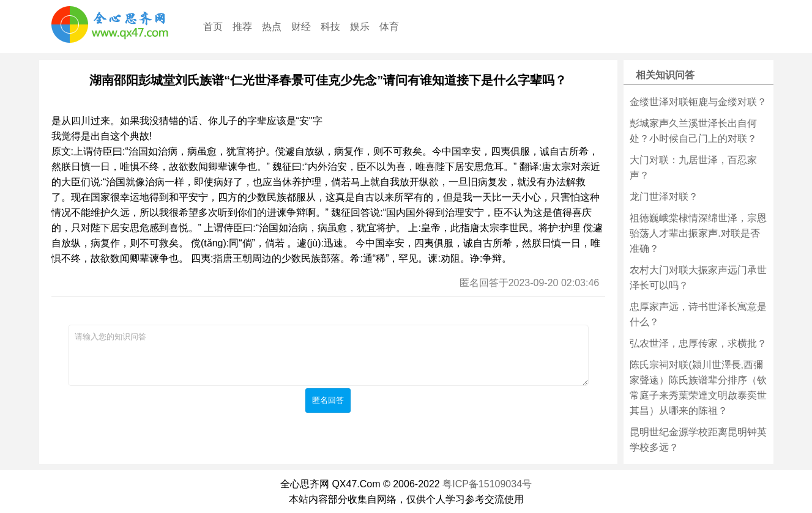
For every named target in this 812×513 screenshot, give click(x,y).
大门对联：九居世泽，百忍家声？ (693, 168)
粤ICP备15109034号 (487, 484)
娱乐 (360, 27)
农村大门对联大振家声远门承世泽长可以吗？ (698, 278)
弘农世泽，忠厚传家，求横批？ (698, 343)
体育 (389, 27)
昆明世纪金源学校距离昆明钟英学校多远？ (698, 440)
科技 (330, 27)
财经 (301, 27)
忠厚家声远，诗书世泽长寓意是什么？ (698, 314)
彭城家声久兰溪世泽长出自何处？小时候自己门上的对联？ (693, 131)
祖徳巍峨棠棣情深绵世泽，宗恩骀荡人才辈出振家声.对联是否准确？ (698, 233)
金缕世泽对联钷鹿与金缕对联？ (698, 102)
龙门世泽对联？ (664, 197)
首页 (213, 27)
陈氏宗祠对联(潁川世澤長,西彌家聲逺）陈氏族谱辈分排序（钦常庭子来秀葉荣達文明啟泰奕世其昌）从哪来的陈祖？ (698, 388)
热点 (272, 27)
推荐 (242, 27)
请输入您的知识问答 (328, 355)
